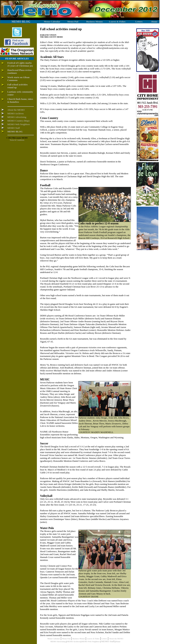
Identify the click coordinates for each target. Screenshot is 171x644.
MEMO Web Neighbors (91, 642)
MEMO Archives (74, 642)
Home (118, 642)
